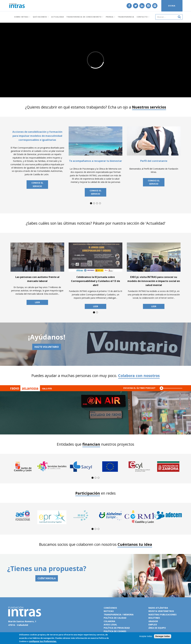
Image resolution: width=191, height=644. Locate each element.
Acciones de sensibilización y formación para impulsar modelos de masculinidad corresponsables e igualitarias (37, 136)
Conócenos (110, 608)
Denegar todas (163, 636)
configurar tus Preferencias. (43, 641)
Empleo (153, 625)
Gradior (153, 621)
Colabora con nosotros (139, 376)
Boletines (154, 618)
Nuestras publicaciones (162, 615)
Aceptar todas (146, 636)
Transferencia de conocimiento (85, 17)
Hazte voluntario (47, 347)
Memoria (128, 615)
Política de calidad (115, 618)
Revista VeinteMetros (161, 611)
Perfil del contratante (154, 161)
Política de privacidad (117, 628)
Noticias (109, 611)
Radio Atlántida (158, 608)
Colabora (109, 621)
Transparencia (126, 17)
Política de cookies (115, 631)
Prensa (110, 17)
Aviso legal (110, 625)
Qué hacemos (41, 17)
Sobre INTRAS (22, 17)
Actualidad (58, 17)
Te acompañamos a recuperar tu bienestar (95, 161)
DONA (172, 6)
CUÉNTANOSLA (47, 578)
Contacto (143, 17)
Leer (37, 302)
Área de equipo (157, 628)
